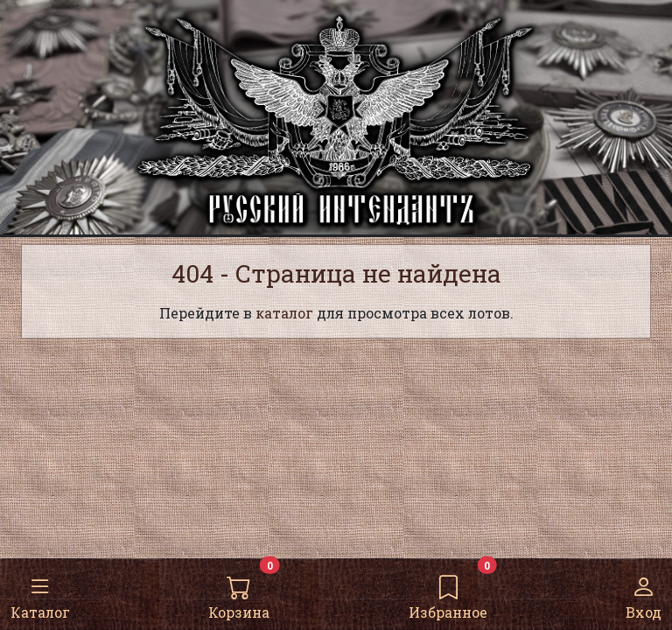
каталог (284, 313)
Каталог (40, 593)
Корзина (239, 593)
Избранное (448, 593)
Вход (644, 593)
